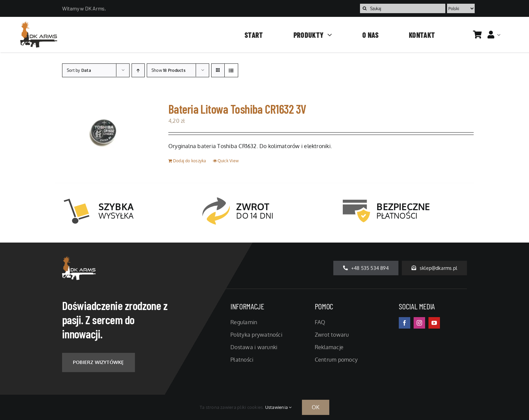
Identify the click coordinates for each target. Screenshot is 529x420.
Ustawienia (279, 407)
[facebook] (405, 323)
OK (316, 407)
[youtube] (434, 323)
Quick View (228, 161)
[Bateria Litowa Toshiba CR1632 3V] (103, 134)
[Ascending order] (138, 70)
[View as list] (231, 70)
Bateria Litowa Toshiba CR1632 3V (237, 109)
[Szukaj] (403, 8)
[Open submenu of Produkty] (328, 35)
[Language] (461, 8)
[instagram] (419, 323)
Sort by (79, 70)
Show (169, 70)
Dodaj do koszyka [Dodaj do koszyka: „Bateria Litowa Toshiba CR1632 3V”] (190, 161)
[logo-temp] (39, 24)
